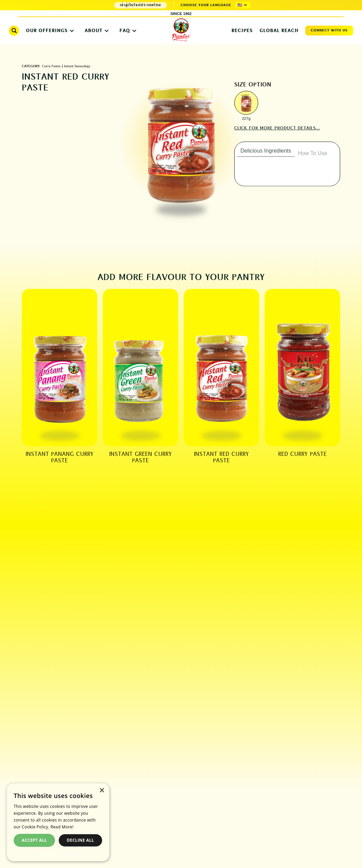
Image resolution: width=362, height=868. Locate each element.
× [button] (102, 791)
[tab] (266, 156)
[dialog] (58, 822)
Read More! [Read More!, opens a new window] (62, 827)
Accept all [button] (34, 840)
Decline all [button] (81, 840)
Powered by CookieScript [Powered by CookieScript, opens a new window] (58, 854)
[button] (243, 5)
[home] (181, 30)
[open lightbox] (246, 103)
